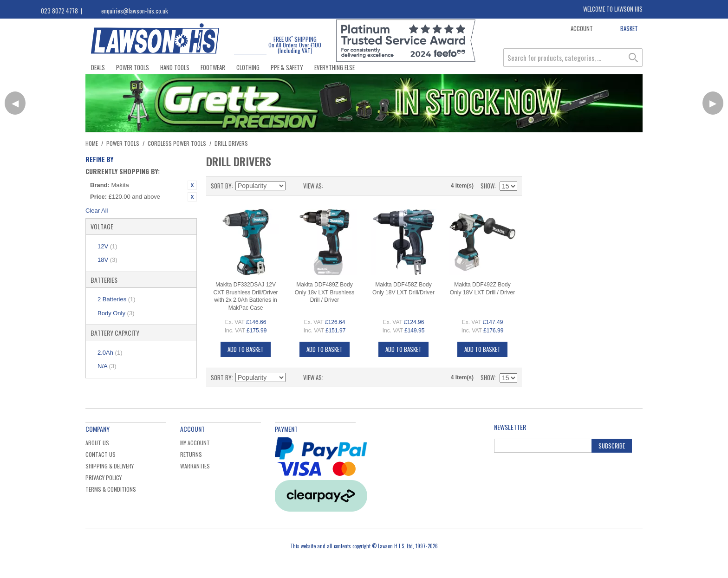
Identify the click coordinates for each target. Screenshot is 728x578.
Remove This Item (192, 185)
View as (312, 186)
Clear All (97, 211)
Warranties (195, 466)
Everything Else (335, 67)
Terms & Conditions (111, 489)
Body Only (116, 313)
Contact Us (101, 454)
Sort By (221, 186)
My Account (195, 443)
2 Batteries (117, 299)
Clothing (248, 67)
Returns (191, 454)
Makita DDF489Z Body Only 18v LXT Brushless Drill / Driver (325, 292)
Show (487, 186)
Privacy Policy (104, 477)
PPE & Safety (287, 67)
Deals (98, 67)
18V (107, 260)
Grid (332, 186)
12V (107, 246)
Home (92, 143)
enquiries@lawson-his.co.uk (135, 11)
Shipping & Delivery (110, 466)
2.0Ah (110, 353)
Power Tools (133, 67)
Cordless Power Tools (177, 143)
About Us (97, 443)
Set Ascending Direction (294, 186)
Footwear (213, 67)
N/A (107, 366)
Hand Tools (175, 67)
